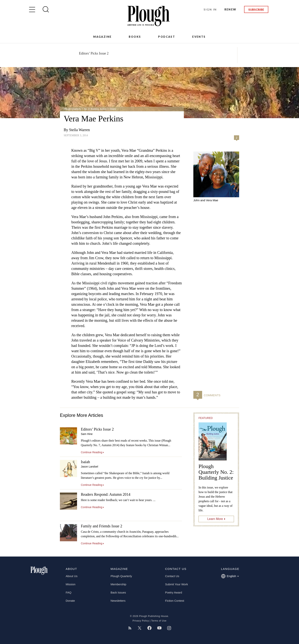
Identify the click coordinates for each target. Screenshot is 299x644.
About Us (72, 576)
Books (135, 37)
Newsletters (118, 601)
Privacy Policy (141, 621)
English (230, 576)
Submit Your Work (177, 584)
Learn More (215, 519)
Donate (70, 601)
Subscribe (256, 10)
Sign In (210, 9)
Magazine (102, 37)
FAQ (69, 592)
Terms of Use (159, 621)
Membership (119, 584)
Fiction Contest (175, 601)
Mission (71, 584)
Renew (230, 9)
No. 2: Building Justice (95, 109)
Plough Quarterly (72, 109)
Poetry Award (174, 592)
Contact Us (172, 576)
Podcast (167, 37)
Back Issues (118, 592)
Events (199, 37)
